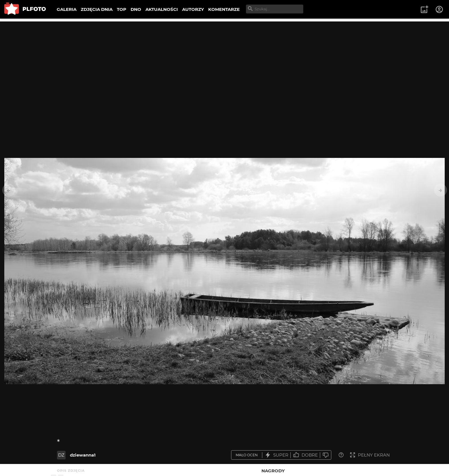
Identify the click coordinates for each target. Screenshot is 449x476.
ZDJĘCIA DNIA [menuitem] (97, 9)
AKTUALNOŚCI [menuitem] (162, 9)
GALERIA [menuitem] (67, 9)
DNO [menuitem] (136, 9)
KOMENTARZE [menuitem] (224, 9)
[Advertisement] (224, 62)
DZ (61, 455)
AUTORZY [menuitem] (193, 9)
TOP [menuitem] (122, 9)
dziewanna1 (83, 455)
